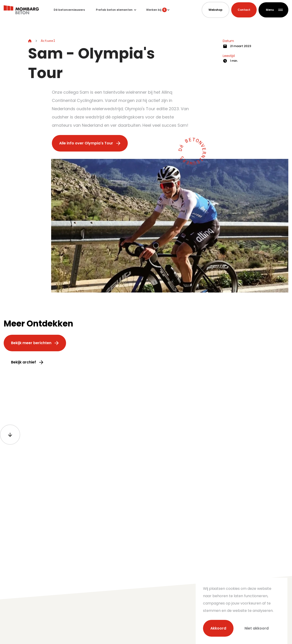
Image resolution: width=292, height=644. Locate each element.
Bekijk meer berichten (35, 343)
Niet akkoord (257, 628)
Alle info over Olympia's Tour (90, 143)
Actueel (48, 41)
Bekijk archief (27, 362)
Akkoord (218, 628)
